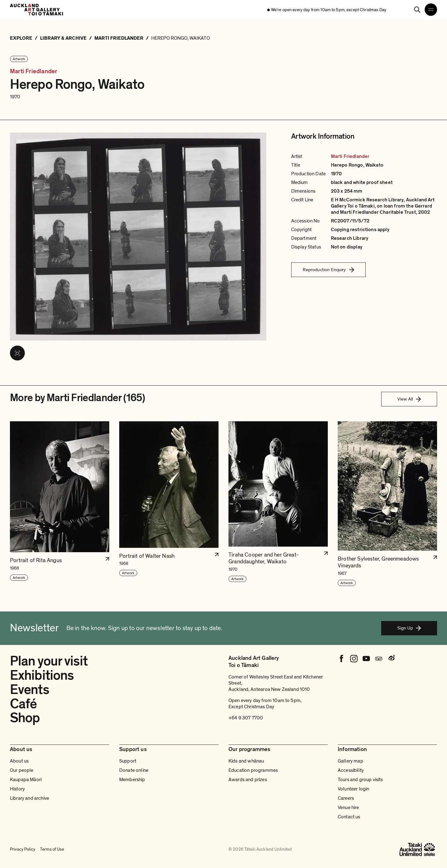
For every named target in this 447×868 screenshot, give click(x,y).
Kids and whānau (246, 761)
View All (409, 399)
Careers (346, 798)
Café (23, 704)
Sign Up (409, 628)
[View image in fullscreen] (17, 353)
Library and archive (29, 798)
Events (29, 690)
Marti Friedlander (34, 72)
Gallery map (350, 761)
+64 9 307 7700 (246, 718)
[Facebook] (341, 659)
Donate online (134, 770)
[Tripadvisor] (379, 659)
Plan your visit (49, 661)
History (17, 789)
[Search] (417, 10)
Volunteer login (353, 789)
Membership (132, 780)
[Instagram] (354, 659)
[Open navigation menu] (431, 10)
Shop (25, 718)
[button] (60, 504)
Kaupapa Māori (26, 780)
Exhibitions (42, 675)
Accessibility (351, 770)
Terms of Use (52, 849)
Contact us (349, 817)
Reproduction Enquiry (328, 270)
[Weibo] (391, 659)
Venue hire (348, 808)
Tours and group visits (360, 780)
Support (128, 761)
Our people (22, 770)
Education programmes (253, 770)
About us (19, 761)
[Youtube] (366, 659)
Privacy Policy (23, 849)
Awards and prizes (248, 780)
